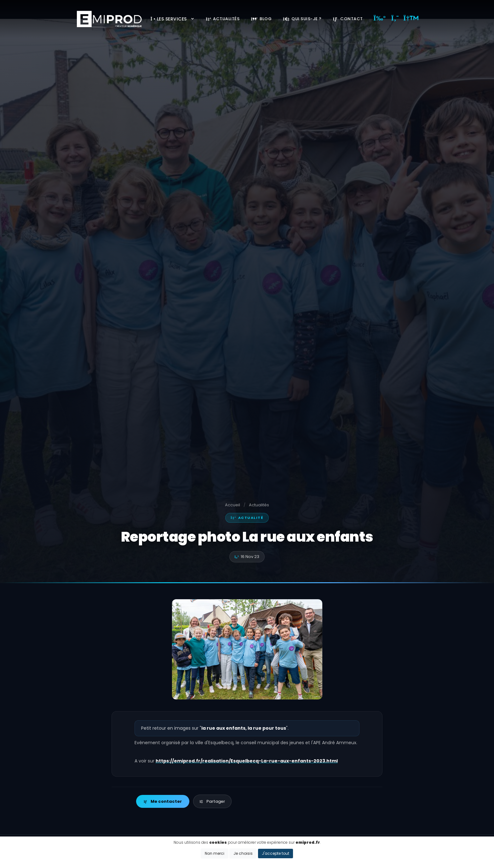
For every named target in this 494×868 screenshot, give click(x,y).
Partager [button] (212, 801)
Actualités (223, 19)
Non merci (215, 853)
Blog (261, 19)
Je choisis (243, 853)
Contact (348, 19)
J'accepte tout (276, 853)
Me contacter (163, 801)
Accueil (233, 505)
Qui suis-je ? (302, 19)
